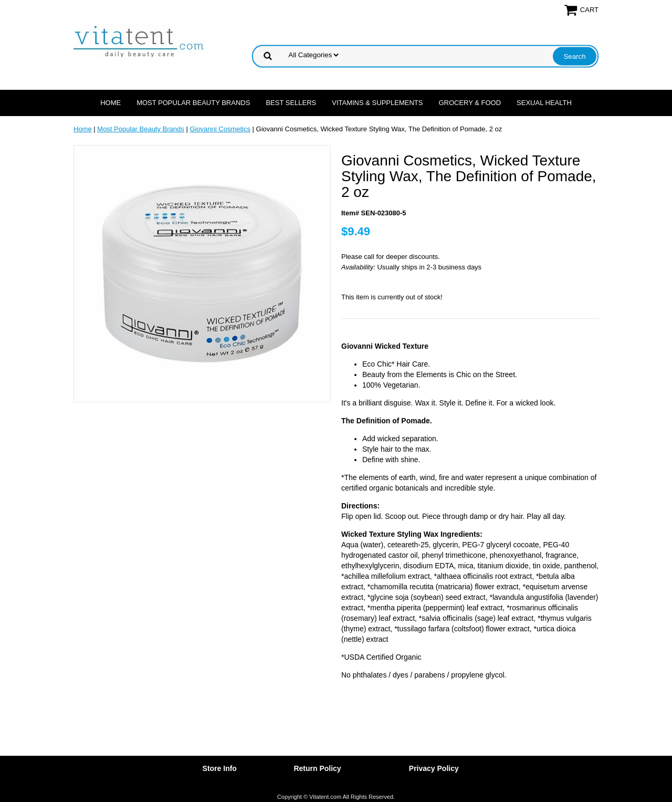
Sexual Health (544, 103)
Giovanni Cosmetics (220, 129)
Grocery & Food (470, 103)
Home (111, 103)
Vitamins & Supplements (377, 103)
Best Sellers (291, 103)
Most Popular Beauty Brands (193, 103)
